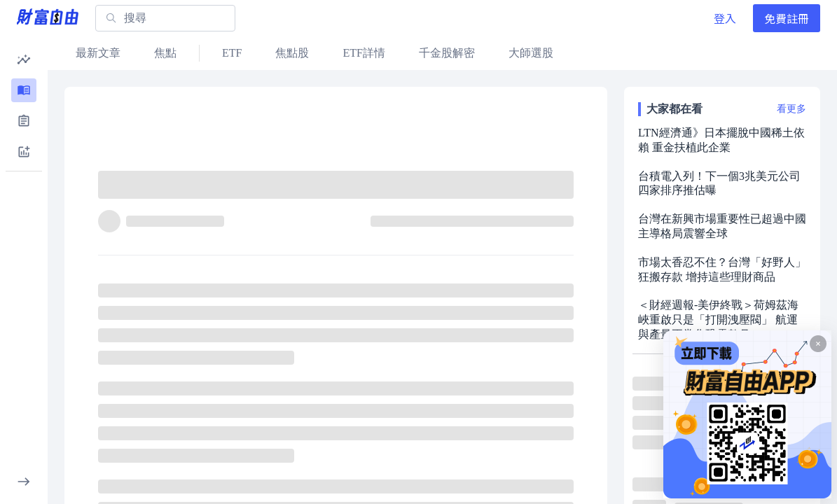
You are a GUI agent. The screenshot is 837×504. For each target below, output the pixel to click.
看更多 (791, 109)
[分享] (534, 191)
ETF (232, 53)
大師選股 (531, 53)
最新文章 (98, 53)
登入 (725, 18)
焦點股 (292, 53)
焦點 (165, 53)
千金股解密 (447, 53)
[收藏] (568, 191)
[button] (24, 59)
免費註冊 (787, 18)
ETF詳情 (364, 53)
